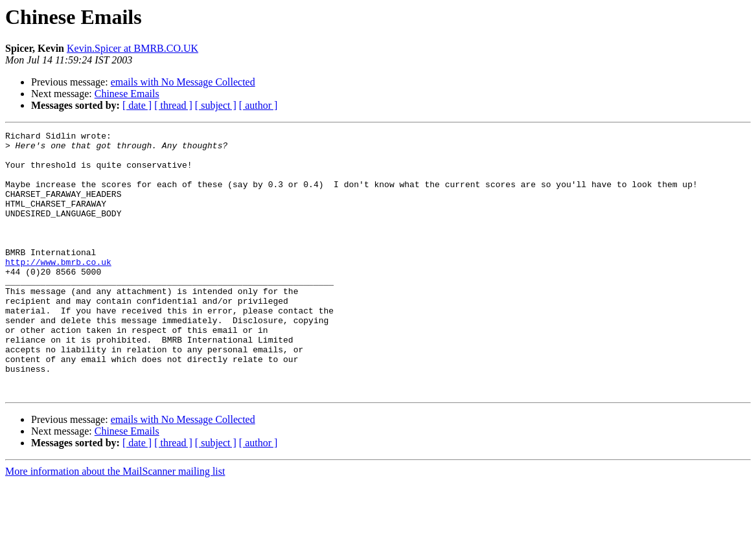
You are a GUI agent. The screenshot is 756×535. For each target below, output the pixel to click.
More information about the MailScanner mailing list (115, 524)
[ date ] (137, 105)
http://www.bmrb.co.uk (58, 289)
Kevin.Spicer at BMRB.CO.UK (132, 48)
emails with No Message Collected (183, 82)
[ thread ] (173, 105)
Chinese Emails (127, 94)
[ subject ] (216, 105)
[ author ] (258, 105)
